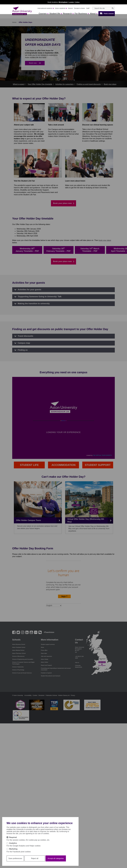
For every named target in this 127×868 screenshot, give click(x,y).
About (94, 14)
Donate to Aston (80, 8)
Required (13, 837)
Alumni (70, 8)
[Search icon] (113, 8)
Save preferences (15, 858)
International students (46, 8)
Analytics (13, 843)
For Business (82, 14)
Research (68, 14)
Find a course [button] (109, 14)
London (71, 2)
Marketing (13, 849)
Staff (88, 8)
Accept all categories (56, 858)
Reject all (35, 858)
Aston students (61, 8)
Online (77, 2)
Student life (56, 14)
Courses (44, 14)
